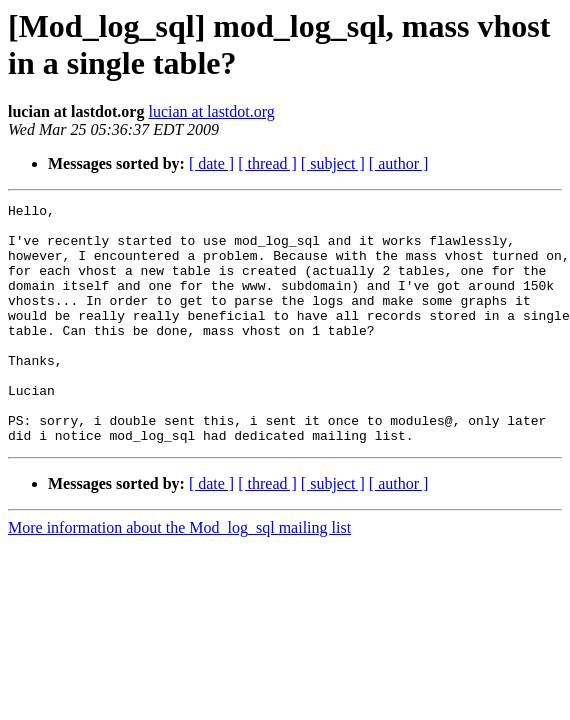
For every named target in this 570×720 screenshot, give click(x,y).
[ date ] (211, 163)
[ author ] (399, 163)
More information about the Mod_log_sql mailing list (179, 575)
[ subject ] (333, 163)
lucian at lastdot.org (211, 111)
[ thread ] (267, 163)
